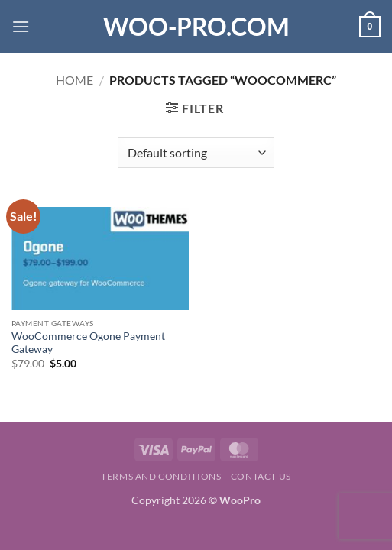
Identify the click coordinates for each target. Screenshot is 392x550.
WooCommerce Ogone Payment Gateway (88, 343)
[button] (21, 26)
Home (75, 80)
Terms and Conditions (161, 476)
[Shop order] (196, 153)
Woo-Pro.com (196, 27)
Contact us (261, 476)
